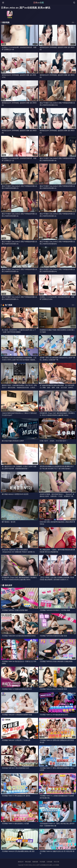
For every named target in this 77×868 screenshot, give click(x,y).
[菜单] (3, 3)
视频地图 (35, 862)
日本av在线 (38, 3)
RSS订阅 (56, 862)
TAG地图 (42, 862)
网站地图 (28, 862)
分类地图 (49, 862)
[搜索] (74, 3)
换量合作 (21, 862)
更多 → (74, 22)
